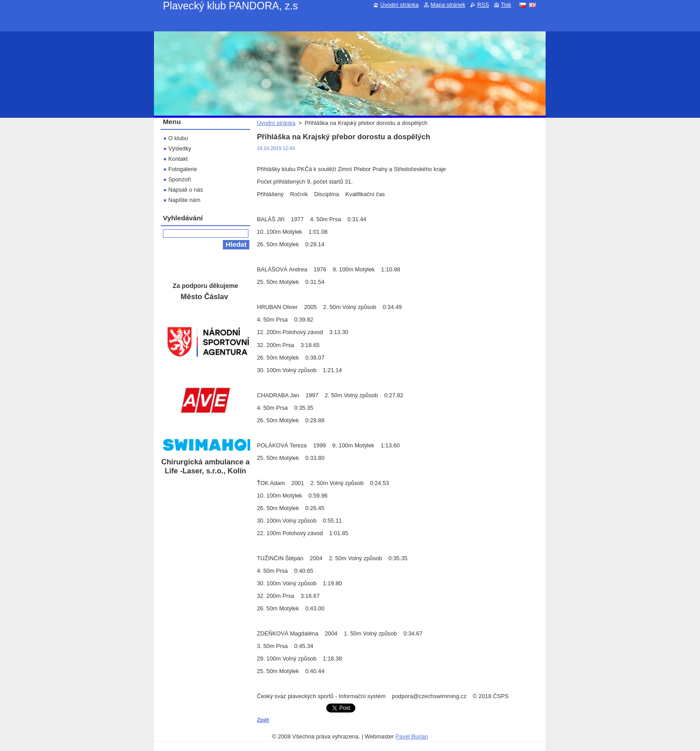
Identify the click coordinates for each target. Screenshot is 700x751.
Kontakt (178, 159)
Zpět (263, 720)
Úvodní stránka (276, 123)
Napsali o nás (186, 190)
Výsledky (180, 148)
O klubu (178, 138)
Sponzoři (180, 179)
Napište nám (184, 200)
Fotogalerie (183, 169)
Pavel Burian (412, 736)
